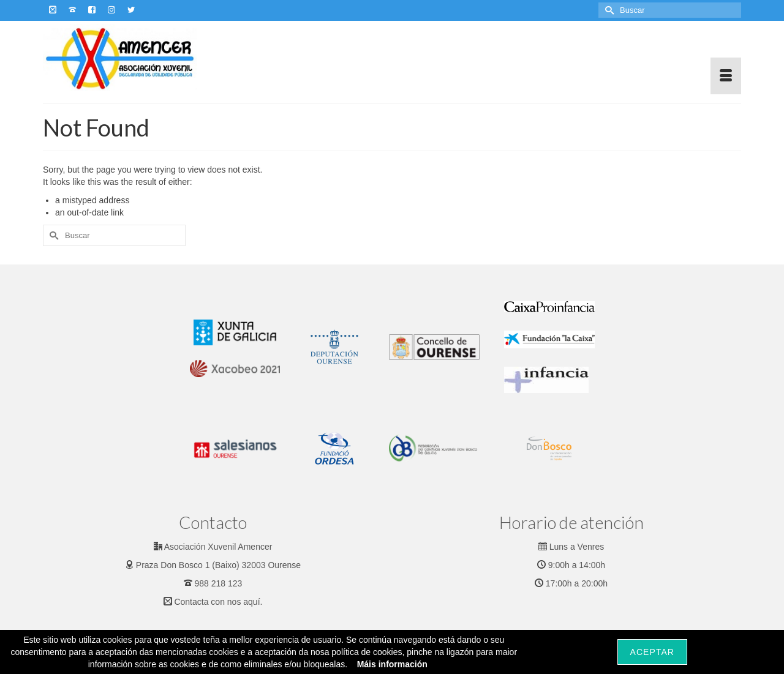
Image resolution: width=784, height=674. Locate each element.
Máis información (392, 664)
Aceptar (652, 652)
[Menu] (726, 76)
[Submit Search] (608, 10)
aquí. (253, 602)
